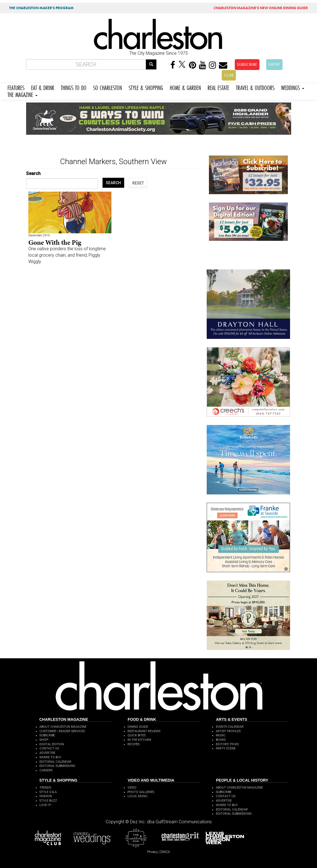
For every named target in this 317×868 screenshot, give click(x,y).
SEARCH (113, 183)
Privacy (153, 852)
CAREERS (46, 770)
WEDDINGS (293, 87)
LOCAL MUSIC (138, 796)
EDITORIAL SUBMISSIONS (57, 766)
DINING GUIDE (138, 727)
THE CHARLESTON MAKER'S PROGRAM (41, 8)
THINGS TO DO (74, 87)
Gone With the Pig (55, 242)
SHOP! (274, 64)
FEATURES (16, 87)
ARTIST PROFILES (228, 731)
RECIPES (133, 744)
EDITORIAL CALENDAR (55, 762)
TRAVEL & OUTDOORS (255, 87)
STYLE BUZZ (48, 801)
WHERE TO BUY (50, 757)
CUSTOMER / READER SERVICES (62, 731)
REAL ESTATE (218, 87)
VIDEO (132, 788)
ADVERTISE (47, 753)
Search (33, 173)
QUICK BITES (137, 735)
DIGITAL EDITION (52, 744)
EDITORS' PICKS (227, 744)
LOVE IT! (45, 805)
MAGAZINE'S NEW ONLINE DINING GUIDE (261, 8)
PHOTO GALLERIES (141, 792)
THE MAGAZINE (23, 94)
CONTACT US (49, 748)
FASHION (46, 796)
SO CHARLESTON (108, 87)
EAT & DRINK (43, 87)
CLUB (229, 75)
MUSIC (221, 735)
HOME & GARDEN (185, 87)
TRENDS (45, 788)
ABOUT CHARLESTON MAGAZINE (63, 727)
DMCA (165, 852)
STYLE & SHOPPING (146, 87)
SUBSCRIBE (247, 64)
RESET (138, 183)
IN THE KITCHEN (139, 740)
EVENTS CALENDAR (230, 727)
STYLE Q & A (48, 792)
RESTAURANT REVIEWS (144, 731)
